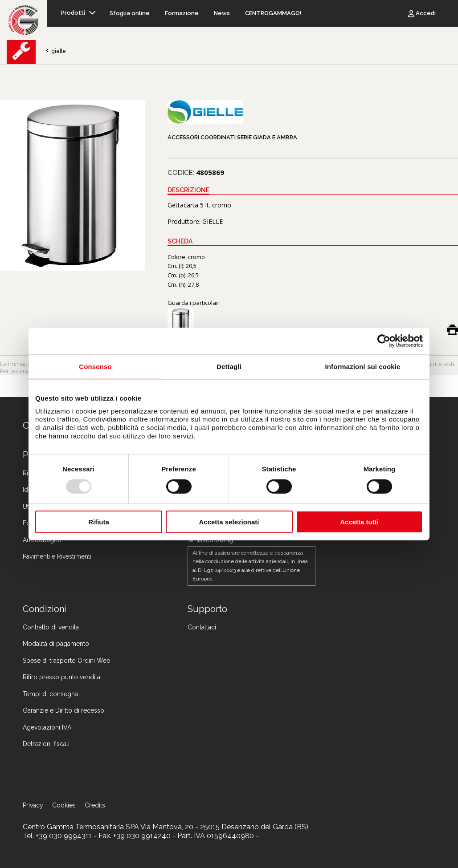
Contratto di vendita (51, 627)
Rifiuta (99, 522)
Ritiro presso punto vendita (61, 677)
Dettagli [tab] (229, 367)
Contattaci (202, 627)
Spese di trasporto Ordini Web (67, 661)
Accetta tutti (359, 522)
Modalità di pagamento (56, 644)
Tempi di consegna (50, 694)
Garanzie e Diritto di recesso (63, 710)
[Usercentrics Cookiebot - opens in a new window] (384, 341)
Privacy (33, 805)
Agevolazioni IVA (47, 727)
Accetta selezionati (229, 522)
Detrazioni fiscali (46, 744)
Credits (95, 805)
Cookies (64, 805)
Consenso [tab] (95, 367)
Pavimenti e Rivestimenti (57, 556)
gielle (55, 51)
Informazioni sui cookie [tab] (363, 367)
